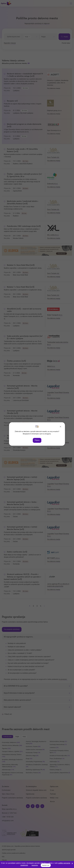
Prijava (37, 440)
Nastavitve (35, 865)
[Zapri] (61, 427)
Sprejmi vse (46, 865)
